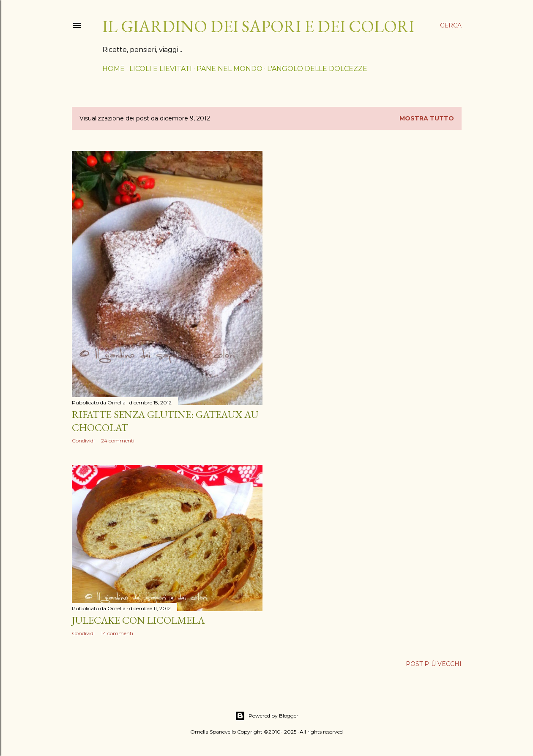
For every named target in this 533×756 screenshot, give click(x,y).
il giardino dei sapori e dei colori (258, 26)
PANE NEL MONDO (230, 69)
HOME (113, 69)
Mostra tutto (427, 118)
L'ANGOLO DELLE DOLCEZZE (317, 69)
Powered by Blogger (267, 716)
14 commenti (117, 633)
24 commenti (118, 441)
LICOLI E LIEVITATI (161, 69)
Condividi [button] (83, 441)
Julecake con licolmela (138, 620)
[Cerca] (451, 25)
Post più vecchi (434, 664)
